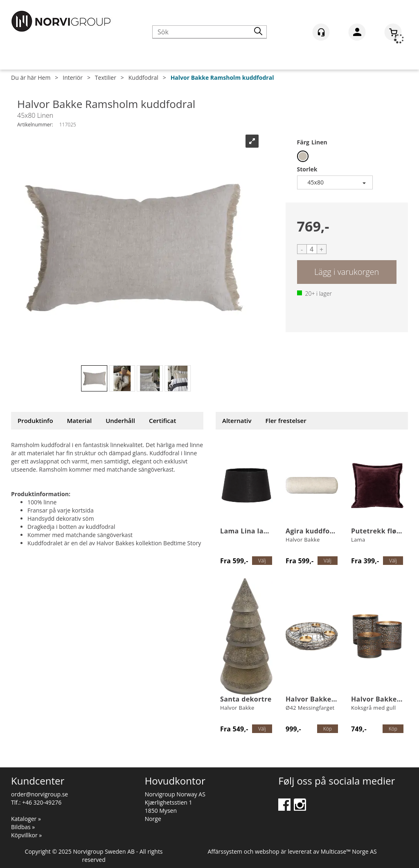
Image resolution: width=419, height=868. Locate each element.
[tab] (35, 421)
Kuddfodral (143, 78)
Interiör (73, 78)
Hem (44, 78)
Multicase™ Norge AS (349, 851)
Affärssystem (225, 851)
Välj (262, 561)
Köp (347, 272)
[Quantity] (312, 249)
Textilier (106, 78)
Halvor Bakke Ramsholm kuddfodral (222, 78)
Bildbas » (23, 827)
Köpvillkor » (26, 835)
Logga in (357, 34)
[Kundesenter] (321, 32)
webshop (267, 851)
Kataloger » (26, 819)
